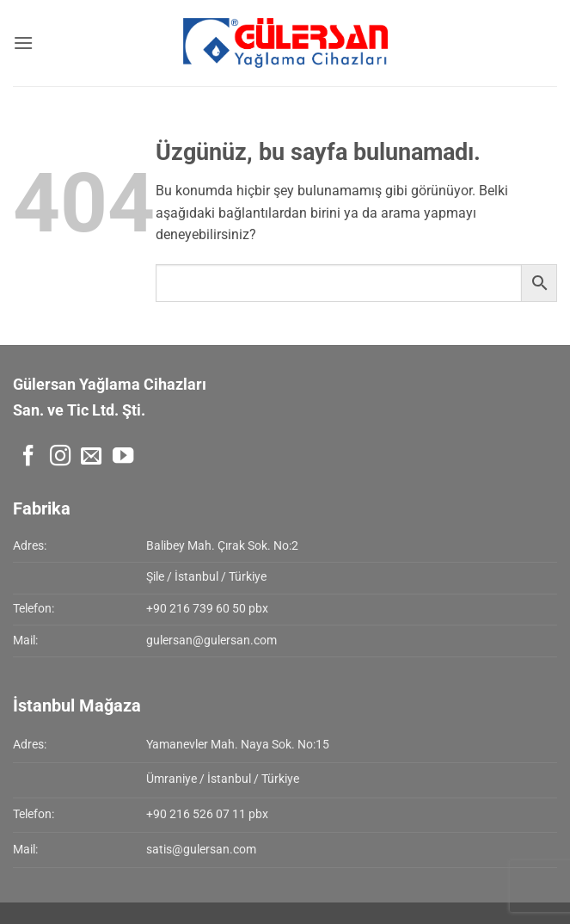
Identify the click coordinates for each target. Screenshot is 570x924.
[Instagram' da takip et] (60, 457)
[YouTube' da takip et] (123, 457)
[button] (23, 43)
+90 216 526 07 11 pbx (207, 814)
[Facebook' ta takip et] (28, 457)
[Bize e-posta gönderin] (91, 457)
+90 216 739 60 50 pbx (207, 609)
